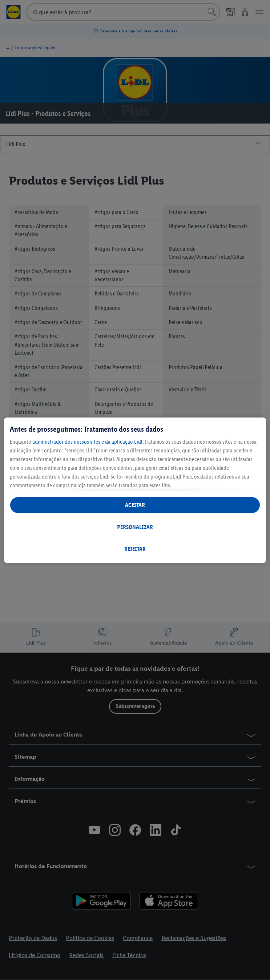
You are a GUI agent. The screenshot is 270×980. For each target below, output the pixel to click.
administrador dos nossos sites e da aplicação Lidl (87, 442)
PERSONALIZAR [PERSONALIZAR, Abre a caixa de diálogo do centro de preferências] (135, 527)
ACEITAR (135, 505)
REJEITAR (135, 549)
